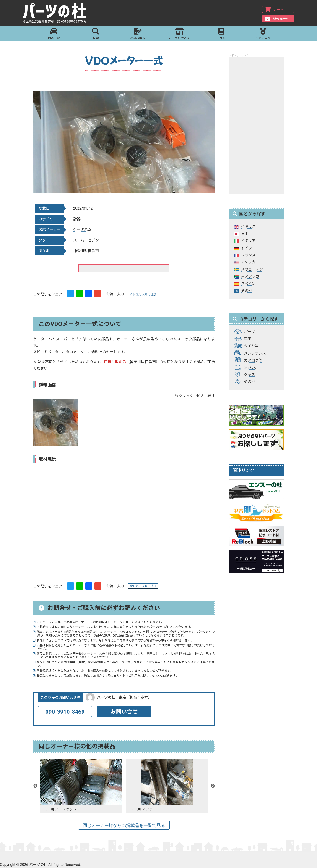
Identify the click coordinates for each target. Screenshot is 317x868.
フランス (248, 255)
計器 (77, 219)
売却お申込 (138, 34)
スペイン (248, 284)
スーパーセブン (86, 240)
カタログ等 (253, 360)
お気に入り (263, 34)
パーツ (249, 332)
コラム (221, 34)
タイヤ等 (251, 346)
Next (213, 786)
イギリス (248, 227)
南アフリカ (250, 276)
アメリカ (248, 262)
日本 (245, 234)
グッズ (249, 375)
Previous (35, 786)
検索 (96, 34)
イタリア (248, 241)
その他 (247, 291)
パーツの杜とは (179, 34)
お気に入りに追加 (143, 294)
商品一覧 (54, 34)
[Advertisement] (256, 125)
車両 (248, 339)
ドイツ (247, 248)
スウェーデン (252, 269)
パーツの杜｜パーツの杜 (55, 13)
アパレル (251, 367)
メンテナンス (255, 353)
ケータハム (82, 230)
